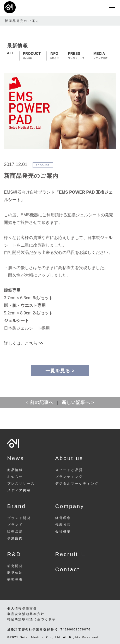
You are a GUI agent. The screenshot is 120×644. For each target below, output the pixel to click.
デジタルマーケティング (77, 484)
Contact (68, 569)
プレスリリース (21, 484)
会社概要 (63, 532)
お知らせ (15, 477)
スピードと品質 (69, 470)
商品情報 (15, 470)
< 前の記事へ (40, 402)
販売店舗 (15, 532)
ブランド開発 (19, 518)
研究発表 (15, 580)
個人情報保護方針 (22, 609)
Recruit (70, 554)
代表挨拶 (63, 525)
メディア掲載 (19, 490)
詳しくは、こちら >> (24, 343)
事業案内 (15, 538)
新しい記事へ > (78, 402)
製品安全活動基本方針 (26, 614)
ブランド (15, 525)
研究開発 (15, 566)
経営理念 (63, 518)
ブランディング (69, 477)
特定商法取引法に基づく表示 (32, 619)
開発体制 (15, 573)
